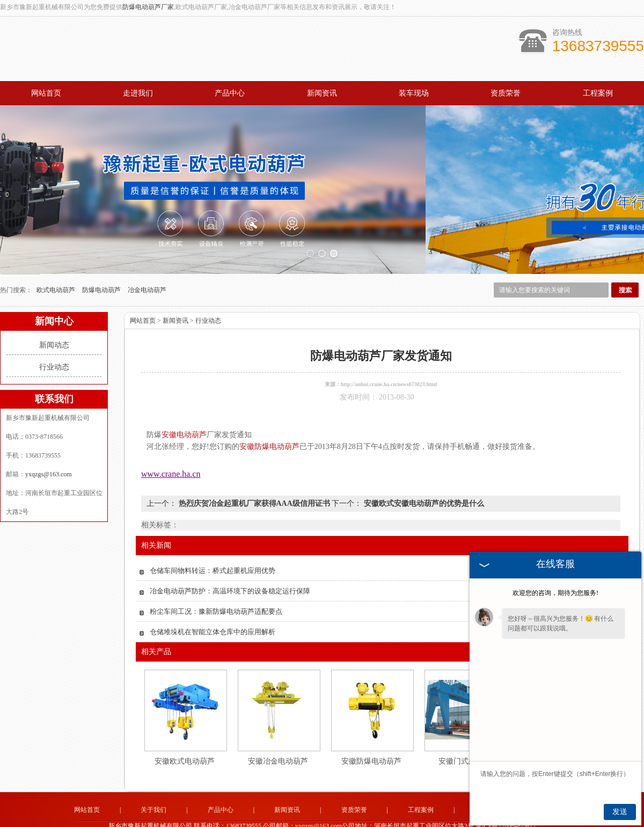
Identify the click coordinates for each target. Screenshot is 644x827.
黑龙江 (307, 817)
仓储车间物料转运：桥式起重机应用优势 (213, 546)
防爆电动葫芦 (102, 266)
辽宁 (325, 817)
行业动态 (54, 343)
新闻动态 (54, 321)
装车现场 (414, 93)
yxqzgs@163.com (49, 450)
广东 (368, 817)
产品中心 (230, 93)
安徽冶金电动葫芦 (278, 737)
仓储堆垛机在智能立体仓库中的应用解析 (213, 608)
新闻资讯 (322, 93)
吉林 (289, 817)
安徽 (354, 817)
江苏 (383, 817)
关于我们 (153, 786)
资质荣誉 (506, 93)
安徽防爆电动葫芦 (371, 737)
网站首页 (46, 93)
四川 (397, 817)
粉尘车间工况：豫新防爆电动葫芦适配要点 (216, 587)
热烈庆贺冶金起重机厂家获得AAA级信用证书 (254, 479)
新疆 (339, 817)
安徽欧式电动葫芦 (185, 737)
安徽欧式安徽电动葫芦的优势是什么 (423, 479)
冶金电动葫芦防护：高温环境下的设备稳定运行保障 (230, 567)
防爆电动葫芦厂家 (148, 7)
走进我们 (138, 93)
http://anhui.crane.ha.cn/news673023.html (389, 360)
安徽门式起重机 (465, 737)
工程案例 (598, 93)
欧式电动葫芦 (57, 266)
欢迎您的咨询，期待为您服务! (555, 593)
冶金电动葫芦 (147, 266)
